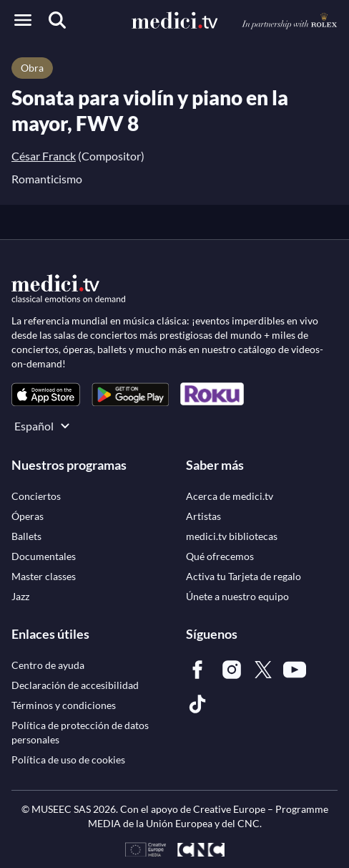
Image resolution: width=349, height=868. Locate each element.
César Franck (44, 156)
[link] (46, 394)
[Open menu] (23, 20)
